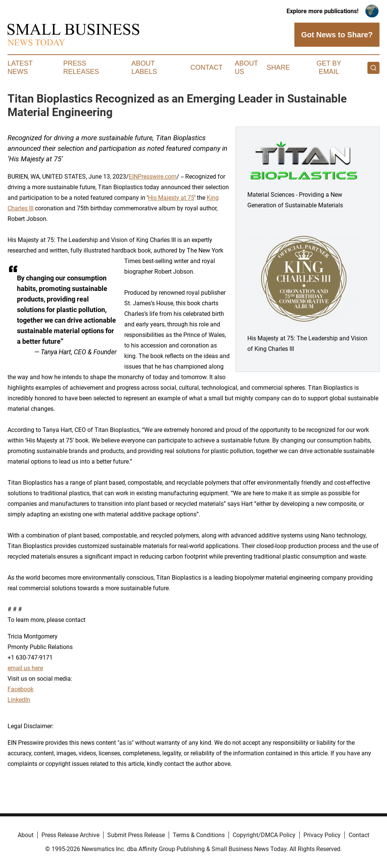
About (26, 835)
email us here (25, 668)
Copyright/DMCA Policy (264, 835)
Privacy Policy (322, 835)
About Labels (144, 67)
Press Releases (81, 67)
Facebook (21, 689)
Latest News (20, 67)
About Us (246, 67)
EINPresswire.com (153, 177)
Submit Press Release (136, 835)
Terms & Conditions (199, 835)
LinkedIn (19, 700)
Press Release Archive (70, 835)
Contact (207, 67)
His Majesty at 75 (171, 198)
